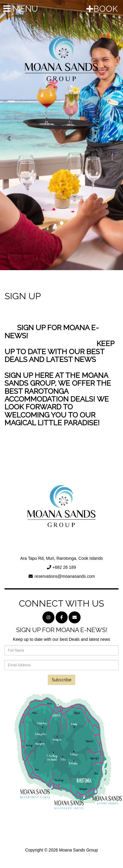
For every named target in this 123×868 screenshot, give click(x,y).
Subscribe (61, 680)
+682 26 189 (64, 567)
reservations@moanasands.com (65, 576)
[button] (9, 135)
